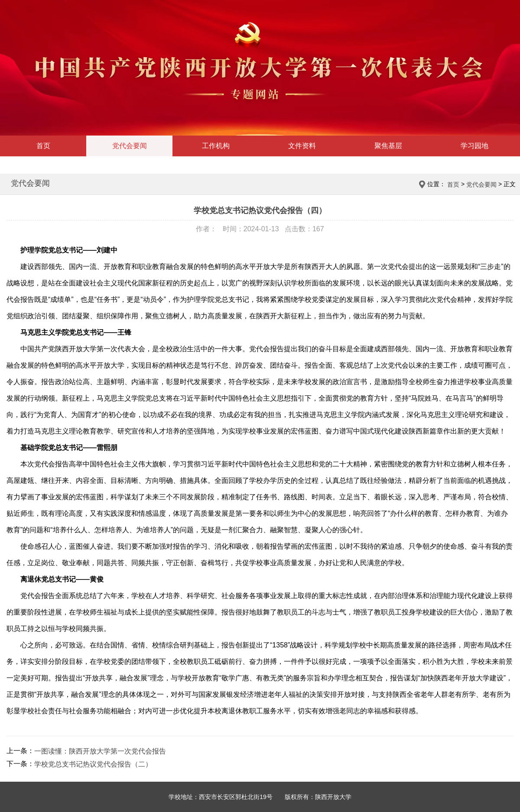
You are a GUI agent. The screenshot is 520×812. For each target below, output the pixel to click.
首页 (43, 146)
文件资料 (302, 146)
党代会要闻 (130, 146)
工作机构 (216, 146)
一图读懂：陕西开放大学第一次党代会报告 (100, 751)
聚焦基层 (388, 146)
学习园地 (474, 146)
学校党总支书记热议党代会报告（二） (93, 764)
